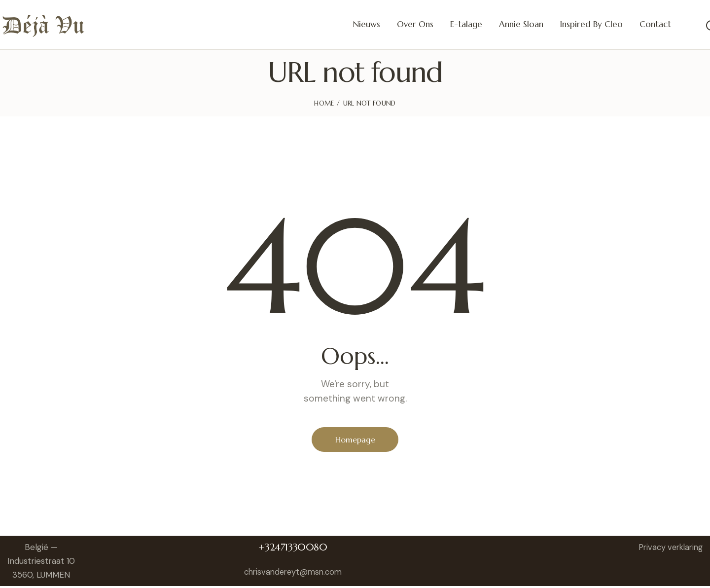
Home (324, 103)
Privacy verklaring (668, 549)
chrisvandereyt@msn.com (296, 574)
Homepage (355, 440)
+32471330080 (296, 549)
